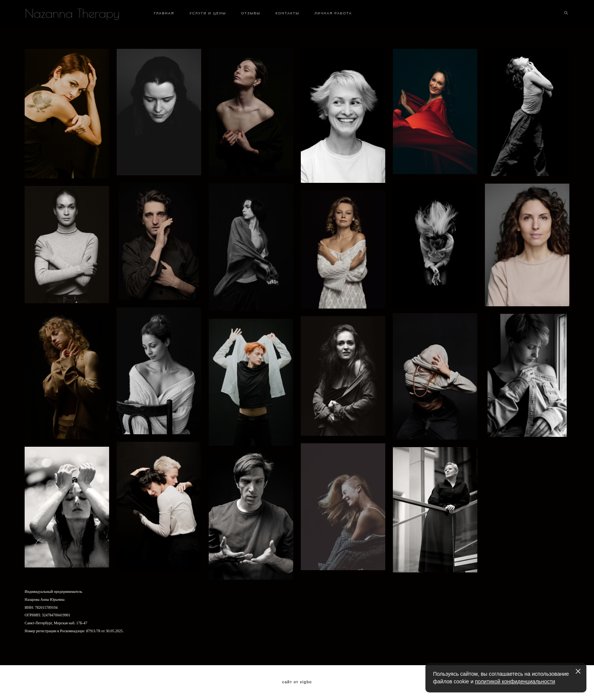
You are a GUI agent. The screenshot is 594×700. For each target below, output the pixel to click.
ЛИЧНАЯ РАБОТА (333, 13)
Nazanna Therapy (72, 13)
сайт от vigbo (297, 682)
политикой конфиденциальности (515, 681)
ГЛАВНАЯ (164, 13)
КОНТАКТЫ (287, 13)
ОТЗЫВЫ (251, 13)
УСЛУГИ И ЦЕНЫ (208, 13)
